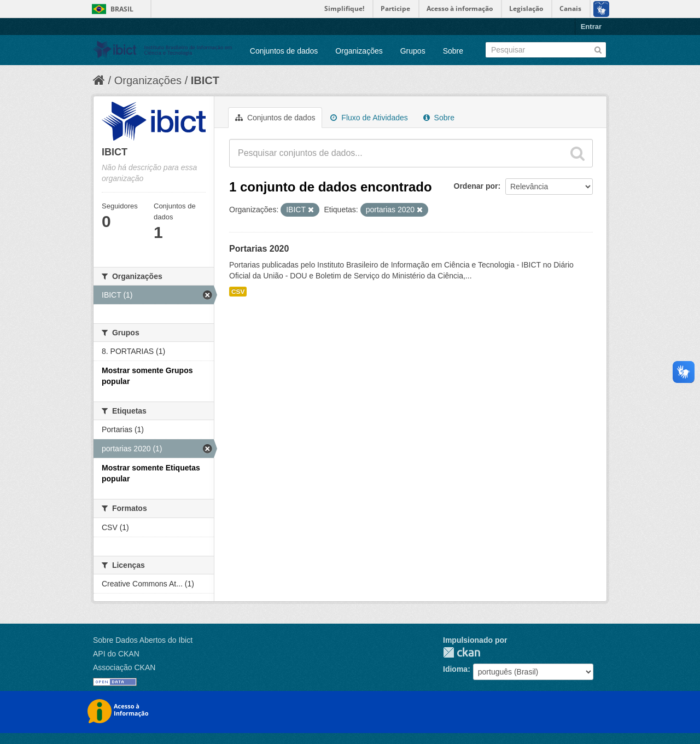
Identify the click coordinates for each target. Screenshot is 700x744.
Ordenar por (476, 186)
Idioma (455, 669)
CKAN (462, 652)
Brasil (122, 9)
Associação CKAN (124, 667)
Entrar (591, 27)
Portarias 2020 (259, 249)
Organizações (359, 51)
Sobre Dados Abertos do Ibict (143, 640)
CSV (238, 292)
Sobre (453, 51)
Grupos (413, 51)
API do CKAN (116, 654)
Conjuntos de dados (284, 51)
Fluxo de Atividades (369, 118)
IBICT (205, 80)
